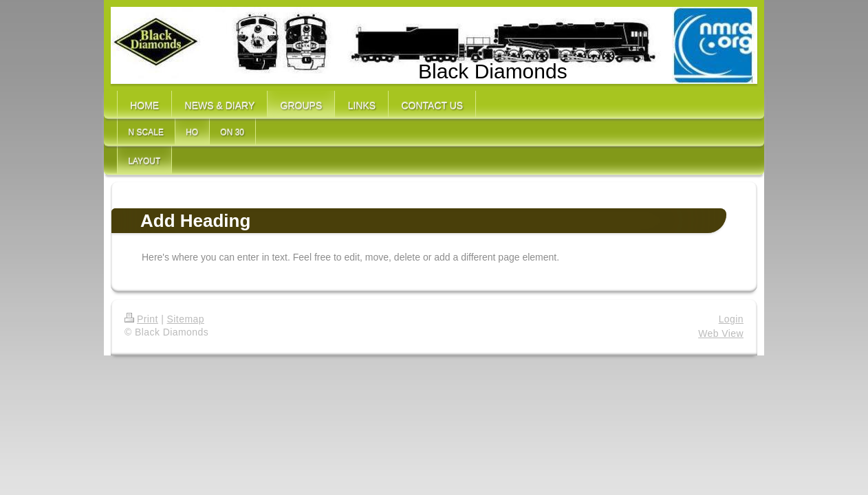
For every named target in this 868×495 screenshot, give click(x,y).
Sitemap (186, 319)
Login (731, 319)
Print (141, 319)
